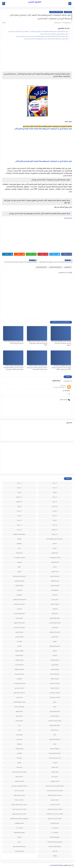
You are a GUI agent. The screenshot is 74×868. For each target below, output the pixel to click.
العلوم (55, 642)
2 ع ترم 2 (55, 511)
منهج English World (19, 833)
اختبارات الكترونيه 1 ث (19, 558)
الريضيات (19, 609)
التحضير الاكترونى (55, 576)
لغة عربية (19, 767)
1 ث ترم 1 (55, 488)
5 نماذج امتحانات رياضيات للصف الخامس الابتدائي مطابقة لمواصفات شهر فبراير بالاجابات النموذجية (13, 368)
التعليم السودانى (55, 586)
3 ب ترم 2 (55, 516)
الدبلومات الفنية (55, 604)
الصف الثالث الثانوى (19, 623)
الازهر (19, 567)
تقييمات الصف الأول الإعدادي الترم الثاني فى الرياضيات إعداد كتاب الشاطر (61, 343)
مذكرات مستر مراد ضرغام (55, 819)
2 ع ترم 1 (19, 507)
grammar (19, 544)
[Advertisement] (37, 56)
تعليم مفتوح (19, 712)
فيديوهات (19, 744)
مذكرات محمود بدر (55, 805)
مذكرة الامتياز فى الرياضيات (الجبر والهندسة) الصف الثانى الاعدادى (47, 126)
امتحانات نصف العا (55, 693)
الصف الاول (55, 614)
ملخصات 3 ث (55, 833)
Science (55, 544)
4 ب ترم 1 (19, 520)
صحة (19, 730)
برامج (55, 702)
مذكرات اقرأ (55, 777)
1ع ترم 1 (55, 493)
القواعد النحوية (19, 651)
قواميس (19, 753)
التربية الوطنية (55, 581)
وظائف (55, 856)
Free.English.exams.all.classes (55, 539)
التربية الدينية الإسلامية (19, 576)
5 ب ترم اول (55, 530)
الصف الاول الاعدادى (19, 614)
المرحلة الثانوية (55, 679)
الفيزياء (19, 646)
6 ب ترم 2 (19, 530)
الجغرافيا (55, 595)
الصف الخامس (19, 632)
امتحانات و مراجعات (55, 698)
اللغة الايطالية (19, 660)
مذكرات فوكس (55, 800)
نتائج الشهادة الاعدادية (55, 847)
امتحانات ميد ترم (19, 688)
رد (69, 394)
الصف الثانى (55, 628)
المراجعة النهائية (19, 670)
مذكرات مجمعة (19, 800)
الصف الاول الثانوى (55, 618)
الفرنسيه (19, 642)
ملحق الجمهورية (19, 823)
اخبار (19, 548)
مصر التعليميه (55, 823)
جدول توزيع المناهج (55, 726)
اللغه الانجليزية (55, 670)
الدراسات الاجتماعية (19, 604)
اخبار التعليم (55, 553)
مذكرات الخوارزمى (55, 781)
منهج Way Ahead (55, 837)
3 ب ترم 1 (19, 511)
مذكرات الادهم (19, 777)
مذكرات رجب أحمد (19, 791)
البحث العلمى (55, 572)
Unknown (63, 386)
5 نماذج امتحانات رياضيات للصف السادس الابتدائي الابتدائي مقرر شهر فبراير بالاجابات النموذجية (37, 368)
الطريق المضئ (35, 2)
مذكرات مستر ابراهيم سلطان (19, 805)
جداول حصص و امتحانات (55, 721)
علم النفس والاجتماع (55, 740)
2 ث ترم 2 (55, 502)
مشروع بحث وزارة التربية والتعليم (19, 819)
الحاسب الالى (55, 600)
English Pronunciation (19, 534)
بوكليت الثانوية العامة (19, 702)
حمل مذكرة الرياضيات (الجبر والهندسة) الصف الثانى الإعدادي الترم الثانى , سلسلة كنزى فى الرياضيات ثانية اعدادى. (38, 32)
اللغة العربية (55, 665)
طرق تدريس (19, 735)
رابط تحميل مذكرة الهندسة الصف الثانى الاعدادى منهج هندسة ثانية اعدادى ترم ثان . (46, 39)
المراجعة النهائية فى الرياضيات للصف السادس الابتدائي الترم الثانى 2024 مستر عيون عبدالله (61, 368)
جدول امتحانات (19, 721)
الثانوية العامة (19, 586)
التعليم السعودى (19, 581)
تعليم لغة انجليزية (55, 712)
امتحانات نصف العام (19, 693)
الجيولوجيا (19, 595)
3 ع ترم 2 (19, 516)
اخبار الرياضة (19, 553)
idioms (55, 548)
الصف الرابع (55, 637)
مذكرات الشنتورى (19, 781)
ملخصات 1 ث (55, 828)
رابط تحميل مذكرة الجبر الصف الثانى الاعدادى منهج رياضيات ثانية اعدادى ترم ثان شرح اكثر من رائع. (42, 37)
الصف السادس (19, 637)
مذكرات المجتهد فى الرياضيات (19, 786)
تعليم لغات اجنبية (19, 707)
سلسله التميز (55, 730)
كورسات (55, 763)
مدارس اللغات (55, 772)
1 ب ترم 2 (19, 483)
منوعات (19, 837)
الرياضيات (68, 12)
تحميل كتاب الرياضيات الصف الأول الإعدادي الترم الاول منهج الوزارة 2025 (37, 343)
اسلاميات (19, 562)
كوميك (19, 763)
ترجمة (55, 707)
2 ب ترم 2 (55, 497)
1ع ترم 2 (19, 493)
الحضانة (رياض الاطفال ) (19, 600)
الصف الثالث (19, 618)
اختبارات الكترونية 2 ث (55, 558)
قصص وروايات (19, 749)
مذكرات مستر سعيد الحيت (19, 809)
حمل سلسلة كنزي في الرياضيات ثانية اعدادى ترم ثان (54, 34)
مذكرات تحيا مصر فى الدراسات (55, 791)
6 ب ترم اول (55, 534)
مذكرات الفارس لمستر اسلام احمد (55, 786)
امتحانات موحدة (55, 688)
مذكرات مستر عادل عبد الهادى (55, 814)
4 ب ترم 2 (55, 525)
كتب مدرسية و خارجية (55, 758)
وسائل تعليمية (19, 851)
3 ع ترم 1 (55, 520)
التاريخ (19, 572)
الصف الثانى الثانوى (55, 632)
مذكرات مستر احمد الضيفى (55, 809)
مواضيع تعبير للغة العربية (55, 842)
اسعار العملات (55, 562)
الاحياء (55, 567)
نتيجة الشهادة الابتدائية (19, 847)
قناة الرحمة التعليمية (55, 753)
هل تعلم (55, 851)
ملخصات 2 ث (19, 828)
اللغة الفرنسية (19, 665)
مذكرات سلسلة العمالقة (55, 795)
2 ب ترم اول (19, 497)
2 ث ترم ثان (55, 507)
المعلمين (19, 679)
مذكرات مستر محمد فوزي (19, 814)
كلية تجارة (19, 758)
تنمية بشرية (19, 716)
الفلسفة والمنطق (55, 646)
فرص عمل (19, 740)
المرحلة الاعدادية (41, 267)
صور (55, 735)
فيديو (55, 744)
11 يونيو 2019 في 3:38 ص (59, 387)
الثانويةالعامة (55, 590)
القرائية (55, 651)
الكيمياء (55, 656)
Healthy (19, 539)
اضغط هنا (68, 218)
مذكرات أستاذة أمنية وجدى (19, 772)
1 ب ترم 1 (55, 483)
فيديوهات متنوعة (55, 749)
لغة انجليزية (55, 767)
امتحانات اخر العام (55, 684)
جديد (19, 726)
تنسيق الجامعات (55, 716)
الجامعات (19, 590)
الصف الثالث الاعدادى (55, 623)
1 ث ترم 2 (19, 488)
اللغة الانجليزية (55, 660)
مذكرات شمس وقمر (19, 795)
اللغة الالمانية (19, 656)
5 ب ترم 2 (19, 525)
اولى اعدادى (19, 698)
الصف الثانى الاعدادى (56, 12)
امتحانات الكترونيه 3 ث (19, 684)
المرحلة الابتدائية (55, 674)
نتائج (19, 842)
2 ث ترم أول (19, 502)
